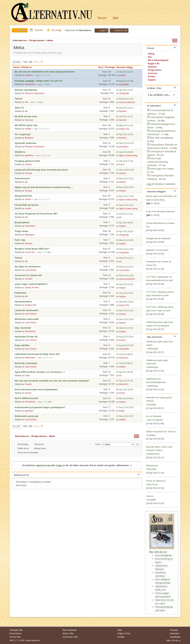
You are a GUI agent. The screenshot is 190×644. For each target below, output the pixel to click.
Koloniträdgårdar (164, 555)
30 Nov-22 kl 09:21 (125, 398)
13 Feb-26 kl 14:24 (125, 99)
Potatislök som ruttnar (157, 262)
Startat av (27, 67)
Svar (101, 67)
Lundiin (29, 279)
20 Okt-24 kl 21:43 (125, 72)
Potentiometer (22, 178)
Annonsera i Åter (70, 637)
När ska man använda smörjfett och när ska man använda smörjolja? (52, 381)
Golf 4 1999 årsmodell (26, 398)
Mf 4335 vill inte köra (26, 116)
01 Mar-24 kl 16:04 (125, 240)
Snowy (28, 173)
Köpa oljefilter (22, 345)
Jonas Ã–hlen (32, 287)
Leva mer (30, 252)
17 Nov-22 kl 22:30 (125, 407)
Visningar (110, 67)
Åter (116, 18)
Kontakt (121, 637)
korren (28, 393)
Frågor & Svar (124, 634)
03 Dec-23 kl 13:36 (125, 319)
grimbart (29, 411)
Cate (27, 375)
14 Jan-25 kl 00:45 (125, 152)
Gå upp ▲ (176, 640)
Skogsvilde (124, 93)
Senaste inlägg (126, 67)
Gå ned (16, 62)
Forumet (174, 630)
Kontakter (152, 435)
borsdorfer (164, 250)
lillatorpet (30, 235)
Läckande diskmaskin (26, 310)
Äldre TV (19, 108)
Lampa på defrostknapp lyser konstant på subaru (41, 170)
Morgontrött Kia (23, 196)
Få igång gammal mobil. (28, 161)
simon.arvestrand (127, 102)
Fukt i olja (20, 240)
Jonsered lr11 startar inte (28, 275)
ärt (26, 217)
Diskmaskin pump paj (26, 416)
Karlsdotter (124, 84)
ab (26, 102)
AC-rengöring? (23, 134)
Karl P (122, 164)
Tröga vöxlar (21, 231)
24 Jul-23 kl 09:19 (124, 354)
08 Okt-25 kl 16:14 (125, 108)
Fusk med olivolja (155, 211)
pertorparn (124, 147)
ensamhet (30, 84)
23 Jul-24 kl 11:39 (124, 214)
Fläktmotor (20, 293)
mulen (28, 199)
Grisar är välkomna (156, 481)
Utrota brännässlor (156, 223)
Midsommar (152, 466)
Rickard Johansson (35, 93)
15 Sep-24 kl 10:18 (125, 205)
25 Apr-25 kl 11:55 (125, 134)
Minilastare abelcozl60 (27, 319)
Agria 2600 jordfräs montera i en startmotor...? (40, 372)
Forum (102, 18)
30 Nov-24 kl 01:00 (125, 187)
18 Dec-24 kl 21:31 (125, 179)
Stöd (120, 630)
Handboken (175, 637)
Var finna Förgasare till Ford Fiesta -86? (36, 214)
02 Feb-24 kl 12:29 (125, 276)
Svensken (30, 226)
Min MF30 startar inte (26, 125)
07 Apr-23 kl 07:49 (125, 381)
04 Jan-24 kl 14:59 (125, 302)
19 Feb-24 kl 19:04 (125, 249)
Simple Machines (33, 640)
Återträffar (152, 405)
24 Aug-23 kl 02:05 (125, 345)
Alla (48, 84)
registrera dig (43, 465)
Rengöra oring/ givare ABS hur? (32, 249)
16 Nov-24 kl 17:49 (125, 196)
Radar (122, 411)
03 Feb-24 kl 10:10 (125, 267)
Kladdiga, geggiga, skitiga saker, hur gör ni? (39, 81)
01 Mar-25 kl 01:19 (125, 143)
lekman (29, 243)
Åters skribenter (70, 630)
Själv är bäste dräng (128, 156)
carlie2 (28, 164)
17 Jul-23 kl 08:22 (124, 363)
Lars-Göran (31, 270)
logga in (61, 465)
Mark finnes (152, 485)
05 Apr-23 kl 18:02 (125, 390)
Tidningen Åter (16, 630)
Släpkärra (20, 152)
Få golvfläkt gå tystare (27, 205)
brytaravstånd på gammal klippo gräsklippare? (40, 407)
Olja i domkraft (23, 328)
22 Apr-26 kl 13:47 (125, 90)
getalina (29, 155)
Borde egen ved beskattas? (160, 196)
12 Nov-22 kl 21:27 (125, 416)
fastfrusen (30, 358)
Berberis (123, 111)
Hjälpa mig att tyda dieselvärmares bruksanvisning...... (44, 187)
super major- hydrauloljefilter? (31, 284)
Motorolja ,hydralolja (26, 363)
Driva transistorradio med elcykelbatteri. (36, 389)
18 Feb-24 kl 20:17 (125, 258)
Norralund (30, 331)
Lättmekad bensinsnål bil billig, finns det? (37, 354)
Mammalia (21, 485)
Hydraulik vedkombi (25, 143)
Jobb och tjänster (155, 420)
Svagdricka (152, 238)
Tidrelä (18, 99)
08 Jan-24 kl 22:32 (125, 284)
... (39, 62)
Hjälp (168, 640)
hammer (29, 120)
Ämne (16, 67)
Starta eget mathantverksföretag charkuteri (157, 162)
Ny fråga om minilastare (27, 267)
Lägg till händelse (155, 184)
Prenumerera (15, 634)
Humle (28, 384)
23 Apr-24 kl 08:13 (125, 223)
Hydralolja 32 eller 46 (26, 337)
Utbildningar (153, 349)
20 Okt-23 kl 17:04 (125, 328)
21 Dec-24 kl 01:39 (125, 170)
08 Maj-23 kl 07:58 (125, 81)
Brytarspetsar (22, 222)
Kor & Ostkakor (154, 416)
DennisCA (124, 358)
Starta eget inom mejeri (162, 169)
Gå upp (16, 426)
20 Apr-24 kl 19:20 (125, 231)
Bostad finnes (153, 454)
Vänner (150, 496)
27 (42, 62)
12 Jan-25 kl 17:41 (125, 161)
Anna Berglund (162, 326)
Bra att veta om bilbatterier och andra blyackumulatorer (45, 72)
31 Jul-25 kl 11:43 (124, 117)
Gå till (98, 444)
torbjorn (29, 75)
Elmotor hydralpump (26, 90)
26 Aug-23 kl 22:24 (125, 337)
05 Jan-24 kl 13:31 (125, 293)
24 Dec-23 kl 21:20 (125, 311)
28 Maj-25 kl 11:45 (125, 126)
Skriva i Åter (68, 634)
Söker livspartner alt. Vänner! (161, 432)
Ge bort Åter (15, 637)
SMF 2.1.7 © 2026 (17, 640)
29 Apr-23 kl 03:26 (125, 372)
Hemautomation (23, 302)
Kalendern (175, 634)
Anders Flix (124, 129)
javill (171, 280)
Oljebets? (151, 250)
